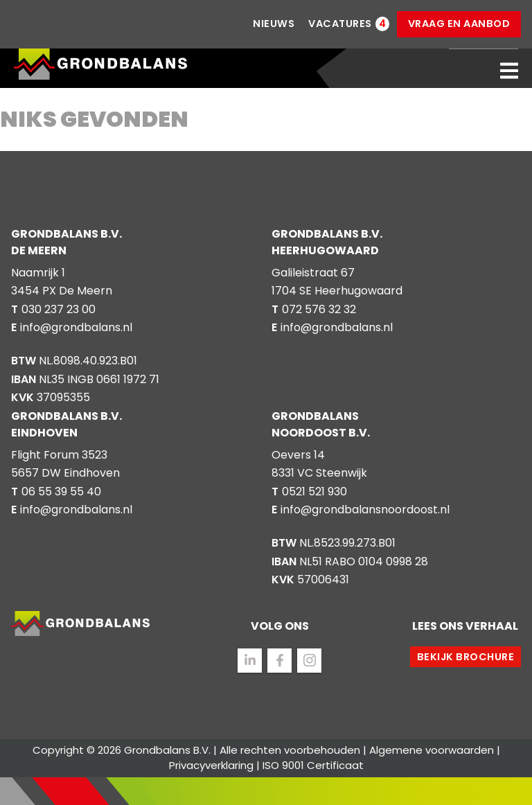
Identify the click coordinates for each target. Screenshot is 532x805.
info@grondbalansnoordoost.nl (365, 510)
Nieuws (274, 24)
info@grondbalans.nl (76, 327)
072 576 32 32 (319, 309)
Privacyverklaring (211, 765)
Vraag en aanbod (459, 24)
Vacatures (340, 24)
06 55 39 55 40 (61, 492)
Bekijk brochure (466, 657)
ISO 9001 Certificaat (313, 765)
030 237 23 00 (59, 309)
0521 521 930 (314, 492)
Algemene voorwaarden (432, 750)
